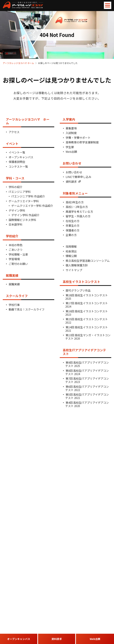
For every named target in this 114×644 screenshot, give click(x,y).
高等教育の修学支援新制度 (82, 142)
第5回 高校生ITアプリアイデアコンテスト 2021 (87, 396)
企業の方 (71, 235)
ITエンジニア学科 (20, 192)
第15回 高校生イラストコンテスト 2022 (87, 321)
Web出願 (71, 152)
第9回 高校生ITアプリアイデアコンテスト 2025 (87, 364)
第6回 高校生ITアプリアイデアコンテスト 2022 (87, 388)
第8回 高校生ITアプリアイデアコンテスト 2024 (87, 372)
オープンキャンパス (21, 157)
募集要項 (71, 128)
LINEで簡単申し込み (78, 177)
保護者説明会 (17, 162)
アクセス (14, 132)
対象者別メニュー (75, 193)
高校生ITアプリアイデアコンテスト (84, 352)
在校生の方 (73, 221)
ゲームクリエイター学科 (24, 201)
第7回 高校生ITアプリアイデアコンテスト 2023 (87, 380)
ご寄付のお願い (18, 264)
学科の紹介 (16, 187)
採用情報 (71, 246)
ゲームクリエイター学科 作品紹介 (32, 206)
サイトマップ (74, 270)
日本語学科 (16, 224)
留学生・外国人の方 (78, 216)
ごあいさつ (16, 250)
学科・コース (15, 178)
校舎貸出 (71, 251)
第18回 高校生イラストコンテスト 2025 (87, 297)
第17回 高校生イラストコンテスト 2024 (87, 305)
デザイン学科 (17, 210)
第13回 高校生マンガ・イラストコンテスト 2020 (88, 337)
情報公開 (71, 256)
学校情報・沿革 (18, 254)
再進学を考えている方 (79, 212)
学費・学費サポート (78, 138)
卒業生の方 (73, 225)
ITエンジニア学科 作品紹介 (28, 196)
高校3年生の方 (75, 202)
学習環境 (14, 259)
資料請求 (73, 182)
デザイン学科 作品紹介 (25, 215)
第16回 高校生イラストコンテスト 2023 (87, 313)
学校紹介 (12, 236)
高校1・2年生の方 (77, 207)
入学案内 (69, 119)
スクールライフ (17, 296)
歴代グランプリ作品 (78, 290)
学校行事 (14, 305)
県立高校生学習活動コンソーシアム (88, 261)
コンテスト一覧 (18, 166)
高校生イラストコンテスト (81, 282)
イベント (12, 144)
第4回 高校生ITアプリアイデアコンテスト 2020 (87, 404)
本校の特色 (16, 245)
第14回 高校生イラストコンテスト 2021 (87, 329)
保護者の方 (73, 230)
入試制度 (71, 133)
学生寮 (70, 147)
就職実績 (12, 275)
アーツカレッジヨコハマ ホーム (18, 63)
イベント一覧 (17, 152)
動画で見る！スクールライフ (27, 309)
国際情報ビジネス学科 (22, 220)
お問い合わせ (72, 163)
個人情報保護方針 (77, 265)
